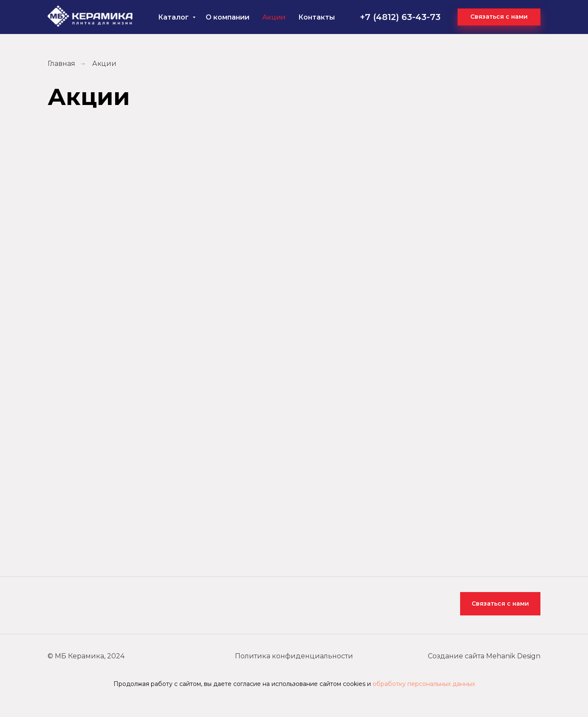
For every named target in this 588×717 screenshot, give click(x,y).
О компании (228, 17)
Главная (61, 64)
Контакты (317, 17)
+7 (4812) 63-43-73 (400, 17)
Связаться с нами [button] (500, 604)
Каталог (174, 17)
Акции (274, 17)
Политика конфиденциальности (294, 656)
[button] (499, 17)
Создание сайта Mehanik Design (484, 656)
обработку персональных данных (424, 684)
